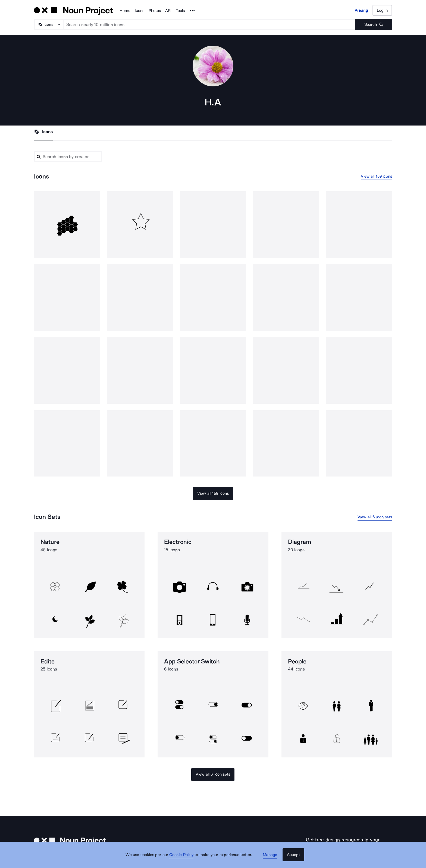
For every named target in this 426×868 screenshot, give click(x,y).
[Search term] (209, 24)
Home (125, 11)
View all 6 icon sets (375, 518)
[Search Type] (48, 24)
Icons (140, 11)
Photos (155, 11)
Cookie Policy (184, 858)
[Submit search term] (374, 24)
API (168, 11)
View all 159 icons (377, 177)
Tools (180, 11)
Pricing (361, 10)
